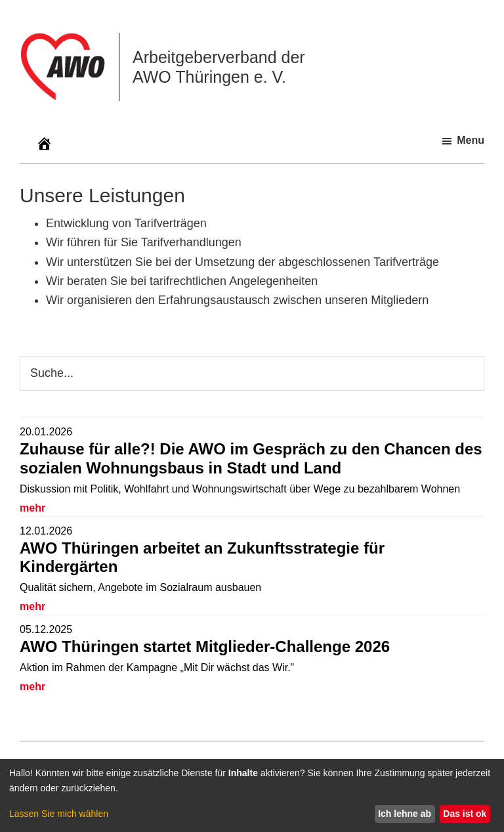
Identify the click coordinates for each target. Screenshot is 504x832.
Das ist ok (465, 814)
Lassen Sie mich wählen (59, 814)
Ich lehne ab (405, 814)
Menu (471, 140)
